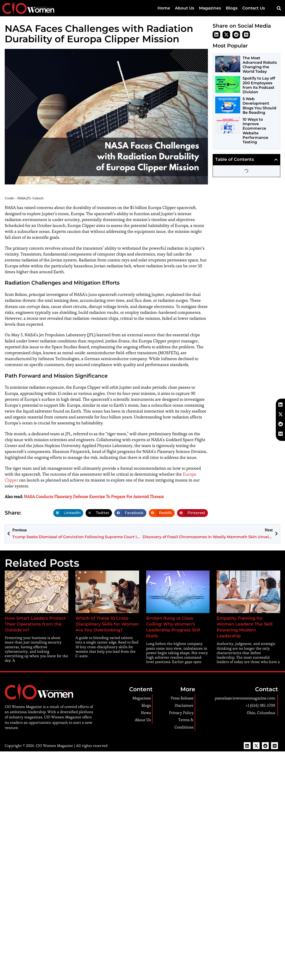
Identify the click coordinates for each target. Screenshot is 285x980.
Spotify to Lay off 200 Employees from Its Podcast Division (259, 85)
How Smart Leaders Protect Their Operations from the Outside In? (35, 624)
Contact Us (254, 8)
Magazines (213, 8)
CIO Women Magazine (54, 746)
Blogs (234, 8)
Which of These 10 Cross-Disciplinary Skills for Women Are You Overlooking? (107, 624)
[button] (279, 8)
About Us (189, 8)
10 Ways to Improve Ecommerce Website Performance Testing (255, 131)
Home (169, 8)
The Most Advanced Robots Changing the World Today (260, 65)
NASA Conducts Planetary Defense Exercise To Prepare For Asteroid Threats (94, 496)
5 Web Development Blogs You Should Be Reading (259, 106)
